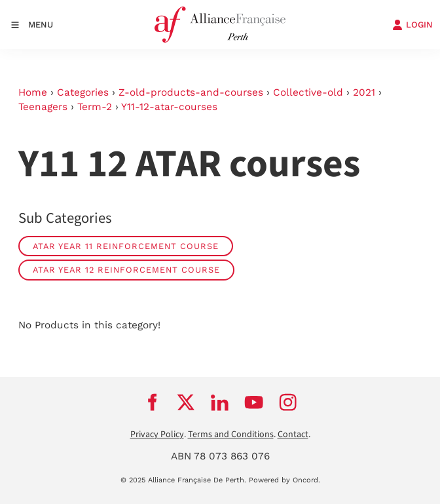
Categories (83, 92)
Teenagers (43, 107)
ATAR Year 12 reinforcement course (126, 270)
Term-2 (95, 107)
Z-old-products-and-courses (191, 92)
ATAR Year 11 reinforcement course (126, 246)
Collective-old (308, 92)
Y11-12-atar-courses (169, 107)
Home (33, 92)
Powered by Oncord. (284, 480)
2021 (364, 92)
